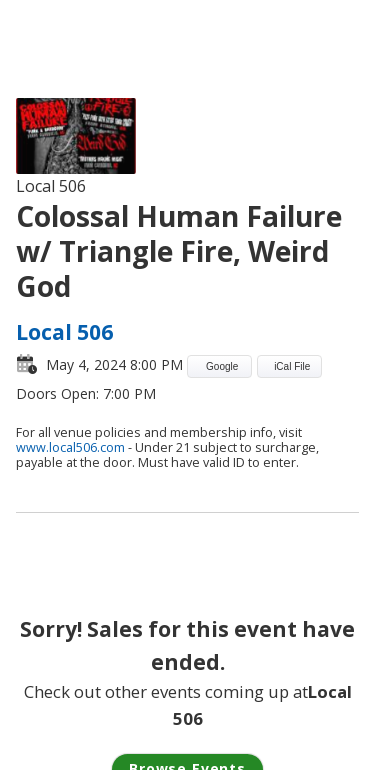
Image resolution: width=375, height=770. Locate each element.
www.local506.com (70, 447)
